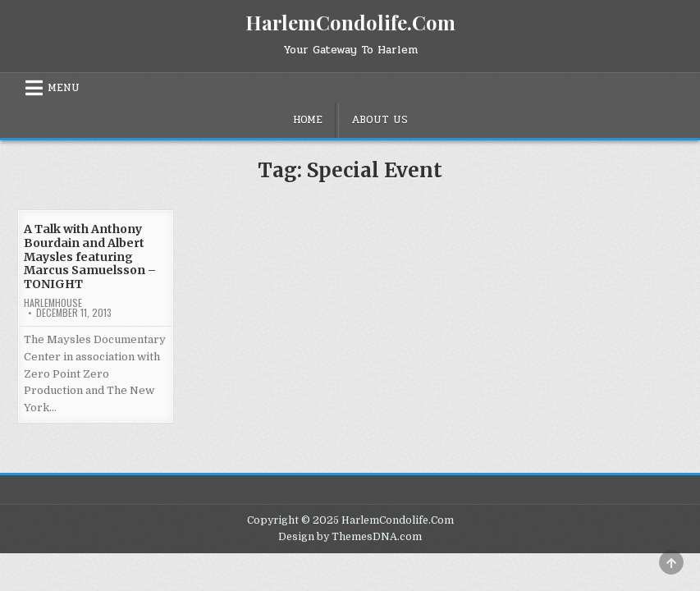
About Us (380, 120)
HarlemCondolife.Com (350, 22)
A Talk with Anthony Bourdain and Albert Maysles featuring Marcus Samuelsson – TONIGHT (90, 257)
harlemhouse (53, 303)
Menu (64, 88)
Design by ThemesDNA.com (350, 537)
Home (308, 120)
